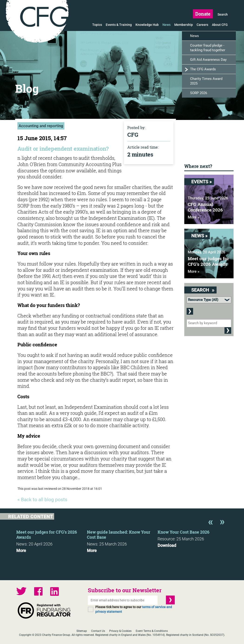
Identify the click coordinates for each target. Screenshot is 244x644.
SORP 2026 (199, 93)
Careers (202, 25)
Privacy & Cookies (120, 631)
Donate (203, 14)
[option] (52, 540)
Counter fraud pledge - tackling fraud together (208, 48)
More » (194, 217)
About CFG (220, 25)
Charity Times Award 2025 (206, 81)
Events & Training (119, 25)
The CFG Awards (203, 69)
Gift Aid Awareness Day (208, 60)
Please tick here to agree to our (134, 609)
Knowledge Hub (147, 25)
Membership (184, 25)
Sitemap (82, 631)
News (167, 25)
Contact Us (98, 631)
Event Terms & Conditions (152, 631)
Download (167, 545)
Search (223, 14)
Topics (97, 25)
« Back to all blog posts (42, 499)
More (21, 551)
